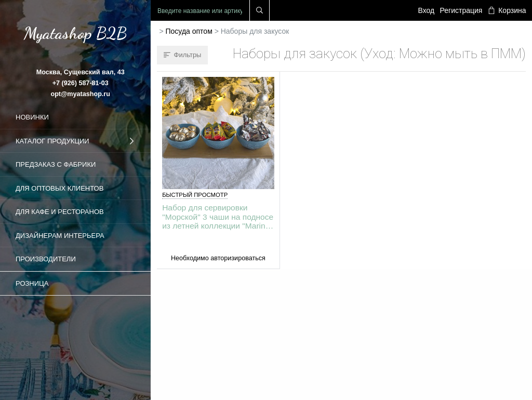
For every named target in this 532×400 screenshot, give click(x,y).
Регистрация (461, 10)
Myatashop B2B (75, 33)
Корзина (507, 10)
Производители (46, 259)
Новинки (32, 117)
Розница (32, 283)
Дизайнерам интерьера (60, 236)
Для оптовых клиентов (59, 188)
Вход (427, 10)
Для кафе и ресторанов (60, 212)
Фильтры (182, 55)
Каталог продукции (75, 141)
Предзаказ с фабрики (56, 164)
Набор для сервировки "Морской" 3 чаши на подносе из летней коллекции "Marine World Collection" (218, 216)
